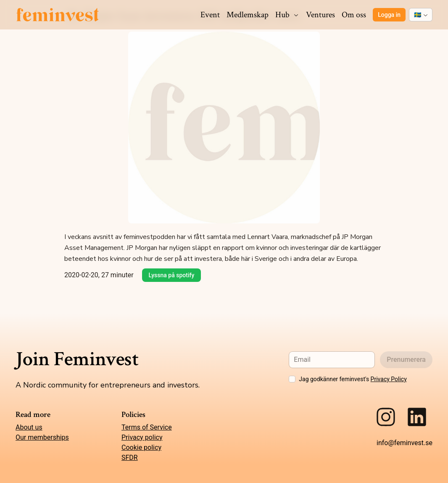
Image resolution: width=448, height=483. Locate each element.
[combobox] (421, 15)
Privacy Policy (389, 379)
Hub (287, 15)
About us (29, 427)
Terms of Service (147, 427)
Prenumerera (406, 360)
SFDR (130, 458)
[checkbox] (292, 379)
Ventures (320, 15)
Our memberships (42, 437)
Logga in (389, 15)
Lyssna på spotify (172, 275)
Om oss (354, 15)
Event (210, 15)
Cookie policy (141, 447)
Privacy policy (142, 437)
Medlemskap (248, 15)
